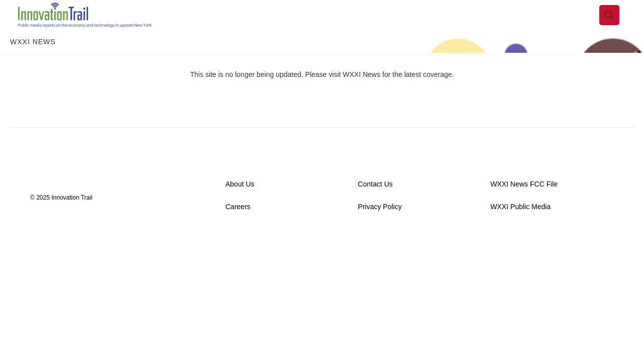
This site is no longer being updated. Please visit (267, 97)
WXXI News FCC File (524, 207)
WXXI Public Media (521, 230)
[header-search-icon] (617, 27)
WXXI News (33, 64)
